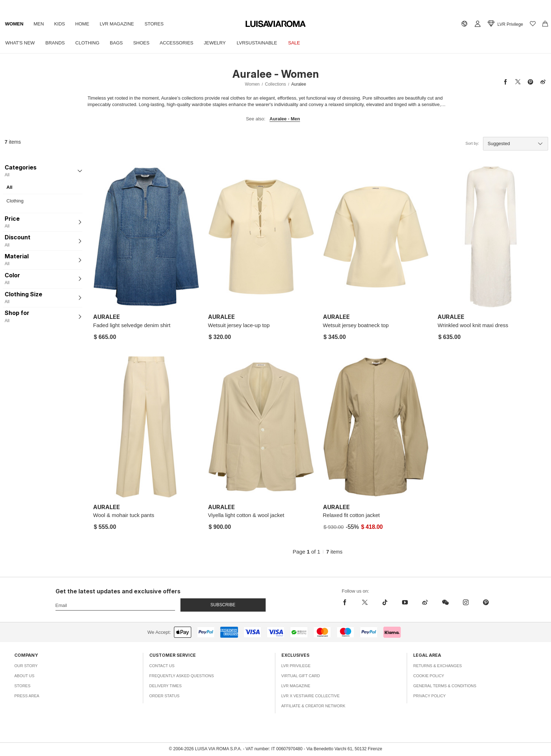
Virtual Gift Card (301, 676)
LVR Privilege (296, 666)
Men (40, 24)
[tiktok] (385, 602)
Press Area (27, 696)
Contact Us (162, 666)
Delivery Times (165, 686)
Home (84, 24)
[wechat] (445, 602)
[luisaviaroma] (276, 24)
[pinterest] (486, 602)
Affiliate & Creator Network (313, 706)
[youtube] (405, 602)
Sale (299, 43)
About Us (24, 676)
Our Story (26, 666)
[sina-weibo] (425, 602)
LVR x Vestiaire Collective (311, 696)
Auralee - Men (285, 119)
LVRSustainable (262, 43)
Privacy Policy (429, 696)
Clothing (89, 43)
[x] (365, 602)
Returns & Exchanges (438, 666)
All (9, 187)
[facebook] (347, 602)
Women (14, 24)
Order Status (165, 696)
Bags (119, 43)
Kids (61, 24)
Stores (157, 24)
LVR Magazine (120, 24)
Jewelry (219, 43)
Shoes (144, 43)
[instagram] (466, 602)
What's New (20, 43)
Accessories (180, 43)
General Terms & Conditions (445, 686)
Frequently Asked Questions (182, 676)
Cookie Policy (429, 676)
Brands (56, 43)
